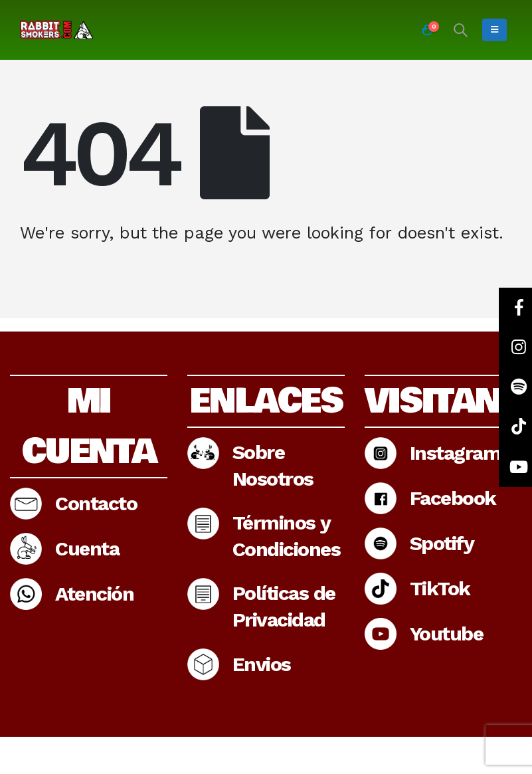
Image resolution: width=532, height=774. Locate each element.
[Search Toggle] (460, 30)
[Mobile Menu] (494, 30)
